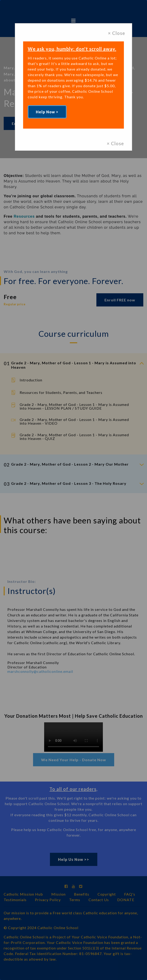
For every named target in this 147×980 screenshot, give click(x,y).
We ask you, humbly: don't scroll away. (72, 49)
